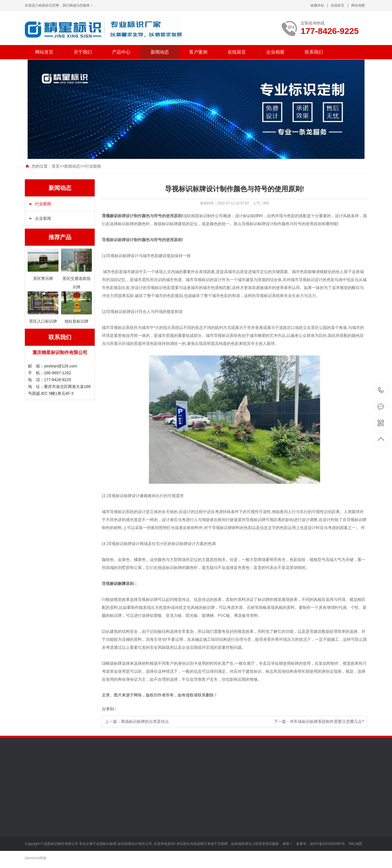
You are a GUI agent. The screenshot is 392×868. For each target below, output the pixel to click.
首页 (56, 166)
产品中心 (121, 52)
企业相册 (275, 52)
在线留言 (338, 5)
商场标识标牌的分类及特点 (145, 721)
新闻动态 (160, 52)
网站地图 (358, 5)
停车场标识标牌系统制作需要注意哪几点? (327, 721)
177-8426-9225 (381, 391)
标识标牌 (118, 584)
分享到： (110, 709)
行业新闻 (93, 166)
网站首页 (44, 52)
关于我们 (83, 52)
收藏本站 (317, 5)
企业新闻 (43, 218)
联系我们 (314, 52)
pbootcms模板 (36, 858)
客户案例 (198, 52)
